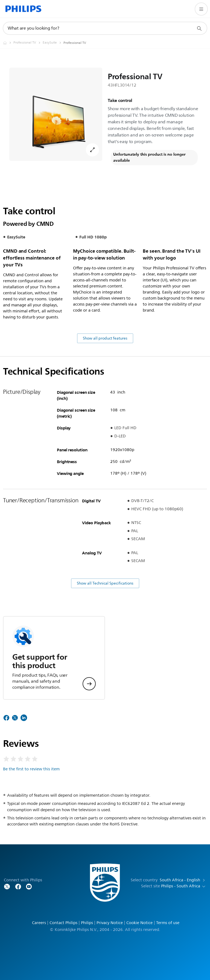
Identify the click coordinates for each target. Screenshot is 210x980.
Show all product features (105, 338)
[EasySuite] (53, 43)
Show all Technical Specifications (105, 583)
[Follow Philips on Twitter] (7, 886)
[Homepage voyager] (8, 43)
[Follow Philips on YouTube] (29, 886)
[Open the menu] (201, 9)
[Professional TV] (28, 43)
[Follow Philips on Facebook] (18, 886)
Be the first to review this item (31, 769)
